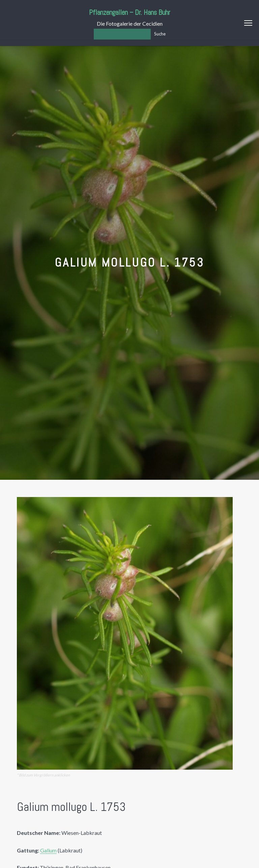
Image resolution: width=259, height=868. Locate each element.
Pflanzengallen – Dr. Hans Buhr (130, 12)
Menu (248, 23)
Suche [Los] (160, 34)
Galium (48, 850)
